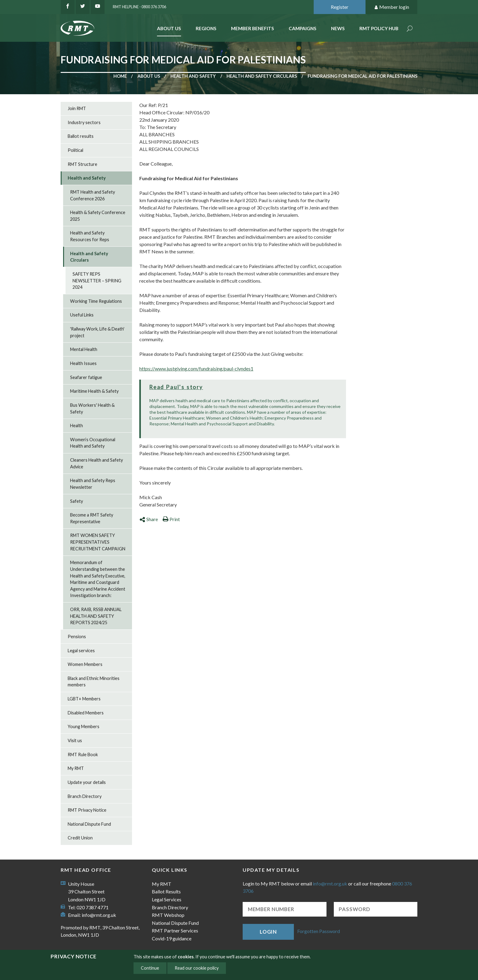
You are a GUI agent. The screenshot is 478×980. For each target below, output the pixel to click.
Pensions (77, 637)
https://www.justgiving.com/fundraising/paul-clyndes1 (196, 368)
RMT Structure (82, 164)
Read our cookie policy (197, 968)
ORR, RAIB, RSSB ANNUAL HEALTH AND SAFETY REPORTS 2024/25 (96, 616)
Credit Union (80, 838)
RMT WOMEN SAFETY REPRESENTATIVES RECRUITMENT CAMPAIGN (98, 542)
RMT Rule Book (83, 755)
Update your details (87, 782)
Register (340, 7)
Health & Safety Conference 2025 (98, 216)
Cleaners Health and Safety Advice (96, 463)
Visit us (75, 740)
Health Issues (83, 363)
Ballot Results (166, 891)
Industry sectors (84, 122)
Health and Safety (193, 76)
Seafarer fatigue (86, 377)
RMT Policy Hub (379, 28)
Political (75, 150)
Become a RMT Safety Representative (92, 518)
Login (268, 932)
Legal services (81, 651)
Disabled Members (86, 713)
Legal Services (167, 899)
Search (410, 29)
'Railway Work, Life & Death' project (97, 332)
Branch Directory (85, 796)
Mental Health (84, 349)
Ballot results (81, 136)
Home (120, 76)
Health (77, 426)
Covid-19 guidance (172, 938)
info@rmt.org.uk (99, 915)
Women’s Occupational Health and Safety (93, 443)
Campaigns (303, 28)
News (338, 28)
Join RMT (77, 108)
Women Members (85, 664)
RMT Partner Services (175, 930)
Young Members (84, 726)
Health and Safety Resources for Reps (90, 236)
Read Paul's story (176, 387)
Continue (150, 968)
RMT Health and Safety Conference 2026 (93, 195)
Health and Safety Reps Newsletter (93, 484)
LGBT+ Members (84, 699)
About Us (169, 28)
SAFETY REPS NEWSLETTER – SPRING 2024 (97, 281)
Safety (77, 501)
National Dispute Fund (89, 824)
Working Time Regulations (96, 301)
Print (171, 519)
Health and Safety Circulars (262, 76)
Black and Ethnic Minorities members (94, 682)
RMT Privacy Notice (87, 810)
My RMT (76, 768)
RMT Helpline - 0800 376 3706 (139, 7)
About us (149, 76)
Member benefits (253, 28)
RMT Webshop (168, 915)
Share (149, 519)
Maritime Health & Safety (94, 391)
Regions (206, 28)
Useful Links (82, 315)
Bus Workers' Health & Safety (92, 408)
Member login (392, 7)
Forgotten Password (319, 931)
